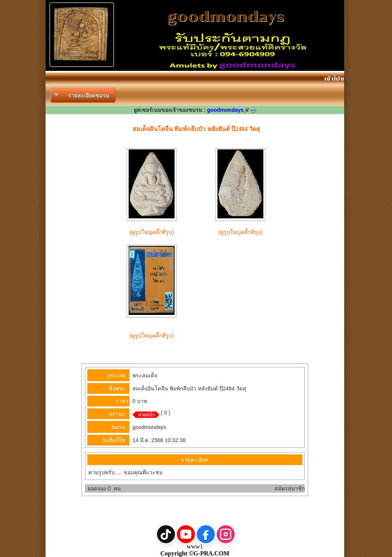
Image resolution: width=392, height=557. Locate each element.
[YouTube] (186, 534)
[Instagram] (226, 534)
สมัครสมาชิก (290, 488)
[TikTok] (166, 534)
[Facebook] (206, 534)
